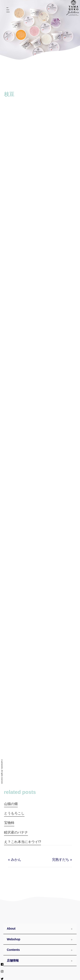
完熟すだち (61, 860)
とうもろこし (14, 813)
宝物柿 (9, 823)
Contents (13, 950)
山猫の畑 (11, 804)
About (11, 929)
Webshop (14, 939)
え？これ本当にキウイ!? (23, 842)
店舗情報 (13, 960)
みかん (16, 860)
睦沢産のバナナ (16, 832)
